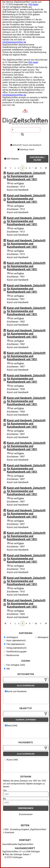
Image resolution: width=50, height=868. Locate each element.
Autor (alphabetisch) (15, 640)
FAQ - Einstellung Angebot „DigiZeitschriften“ (26, 829)
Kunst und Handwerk (16, 691)
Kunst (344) (11, 760)
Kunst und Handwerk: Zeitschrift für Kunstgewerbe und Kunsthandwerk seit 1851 (26, 176)
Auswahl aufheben (26, 720)
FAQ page (33, 62)
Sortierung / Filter (37, 159)
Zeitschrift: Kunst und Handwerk (26, 145)
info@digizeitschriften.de (14, 42)
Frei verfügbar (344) (14, 665)
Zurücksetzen (26, 814)
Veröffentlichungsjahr (15, 652)
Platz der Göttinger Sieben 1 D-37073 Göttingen (18, 856)
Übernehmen (26, 808)
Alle (7, 669)
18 (36, 168)
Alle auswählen (26, 686)
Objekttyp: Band (26, 150)
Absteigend (42, 637)
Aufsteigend (11, 637)
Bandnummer (11, 655)
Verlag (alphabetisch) (15, 648)
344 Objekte (12, 159)
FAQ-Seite (33, 4)
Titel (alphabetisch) (14, 644)
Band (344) (11, 726)
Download (9, 832)
